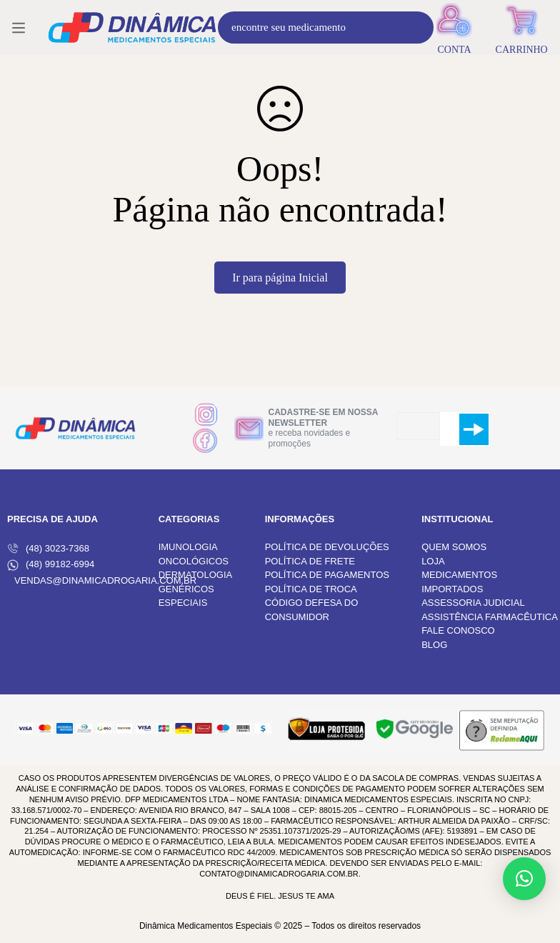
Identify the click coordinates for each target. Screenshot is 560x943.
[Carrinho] (522, 28)
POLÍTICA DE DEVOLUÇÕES (327, 547)
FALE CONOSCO (458, 630)
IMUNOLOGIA (188, 547)
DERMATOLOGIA (196, 575)
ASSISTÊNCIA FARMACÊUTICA (490, 617)
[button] (524, 879)
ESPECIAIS (183, 603)
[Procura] (417, 28)
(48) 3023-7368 (48, 549)
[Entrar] (455, 28)
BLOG (434, 645)
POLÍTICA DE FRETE (310, 561)
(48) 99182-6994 (51, 564)
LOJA (433, 561)
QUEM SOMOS (454, 547)
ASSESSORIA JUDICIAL (473, 603)
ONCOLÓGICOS (194, 561)
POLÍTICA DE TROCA (311, 589)
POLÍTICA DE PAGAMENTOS (327, 575)
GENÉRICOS (186, 589)
